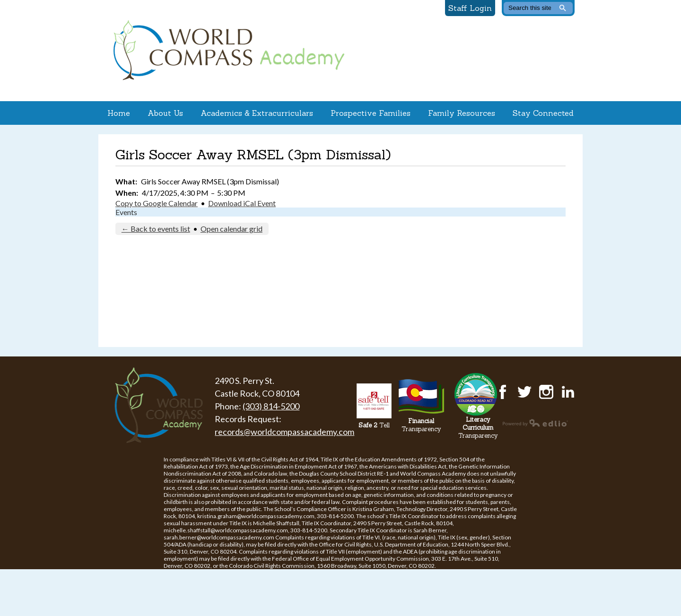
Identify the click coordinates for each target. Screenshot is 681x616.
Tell (374, 425)
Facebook (503, 392)
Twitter (524, 392)
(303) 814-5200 (271, 406)
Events (126, 212)
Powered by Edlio (535, 423)
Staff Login (470, 8)
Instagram (546, 392)
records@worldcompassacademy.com (284, 432)
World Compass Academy (227, 51)
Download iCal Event (242, 203)
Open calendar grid (231, 229)
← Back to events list (156, 229)
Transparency (421, 425)
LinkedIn (568, 392)
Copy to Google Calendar (157, 203)
